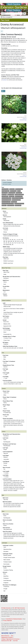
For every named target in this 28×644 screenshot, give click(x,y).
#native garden (5, 196)
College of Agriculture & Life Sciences (10, 639)
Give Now (15, 641)
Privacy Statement (7, 621)
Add (3, 91)
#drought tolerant (6, 191)
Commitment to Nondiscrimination (14, 619)
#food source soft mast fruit (8, 204)
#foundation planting (19, 195)
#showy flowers (5, 189)
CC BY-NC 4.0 (24, 147)
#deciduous (12, 189)
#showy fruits (19, 193)
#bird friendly (14, 202)
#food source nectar (16, 200)
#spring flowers (12, 193)
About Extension (5, 636)
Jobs (12, 636)
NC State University (6, 608)
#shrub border (18, 205)
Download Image (23, 120)
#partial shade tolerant (19, 204)
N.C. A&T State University (19, 608)
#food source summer (6, 198)
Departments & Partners (7, 637)
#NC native (4, 195)
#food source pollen (6, 202)
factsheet (4, 80)
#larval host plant (19, 196)
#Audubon (4, 205)
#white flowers (13, 191)
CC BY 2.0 (25, 118)
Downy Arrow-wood (8, 37)
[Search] (12, 14)
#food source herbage (6, 200)
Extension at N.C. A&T (6, 641)
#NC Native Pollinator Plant (18, 198)
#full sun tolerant (19, 189)
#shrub (19, 191)
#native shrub (5, 193)
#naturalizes (12, 196)
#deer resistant (11, 195)
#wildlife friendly (11, 205)
